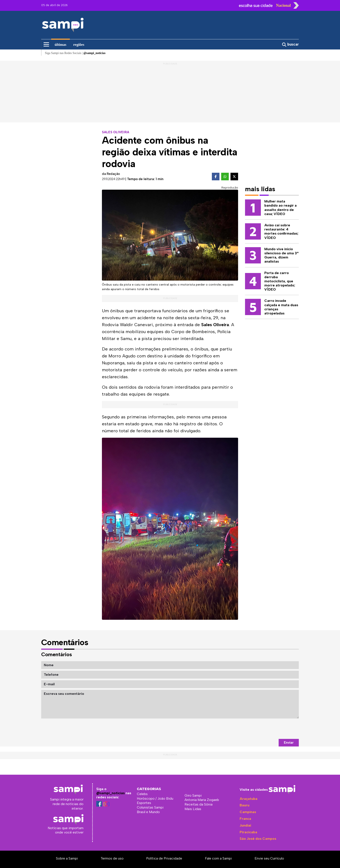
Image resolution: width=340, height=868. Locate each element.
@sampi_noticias (110, 793)
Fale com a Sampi (218, 858)
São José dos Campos (258, 839)
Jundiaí (245, 825)
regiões (79, 45)
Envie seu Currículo (269, 858)
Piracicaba (248, 832)
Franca (245, 819)
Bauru (244, 805)
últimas (60, 45)
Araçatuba (248, 799)
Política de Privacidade (164, 858)
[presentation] (266, 729)
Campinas (248, 812)
